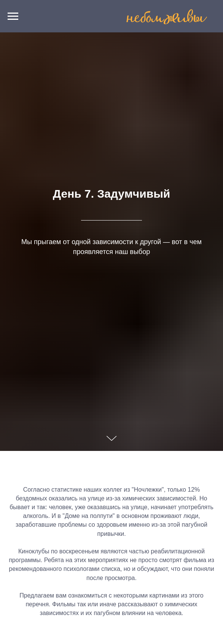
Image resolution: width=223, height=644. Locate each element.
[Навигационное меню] (13, 16)
